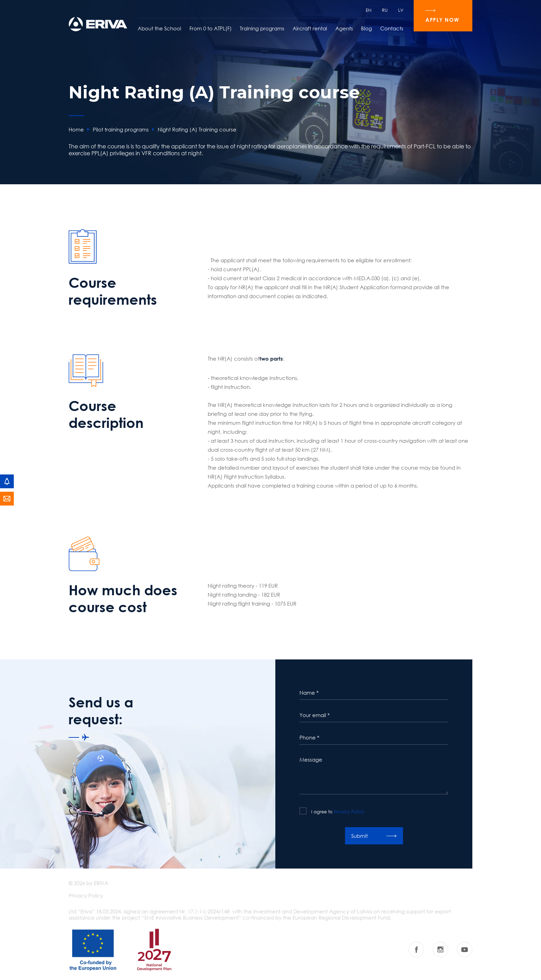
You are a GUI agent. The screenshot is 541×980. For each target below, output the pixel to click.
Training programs (262, 28)
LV (401, 10)
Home (76, 129)
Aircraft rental (310, 28)
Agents (344, 28)
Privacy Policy (349, 812)
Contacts (392, 28)
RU (385, 10)
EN (369, 10)
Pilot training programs (121, 129)
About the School (159, 28)
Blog (366, 28)
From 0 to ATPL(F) (211, 28)
